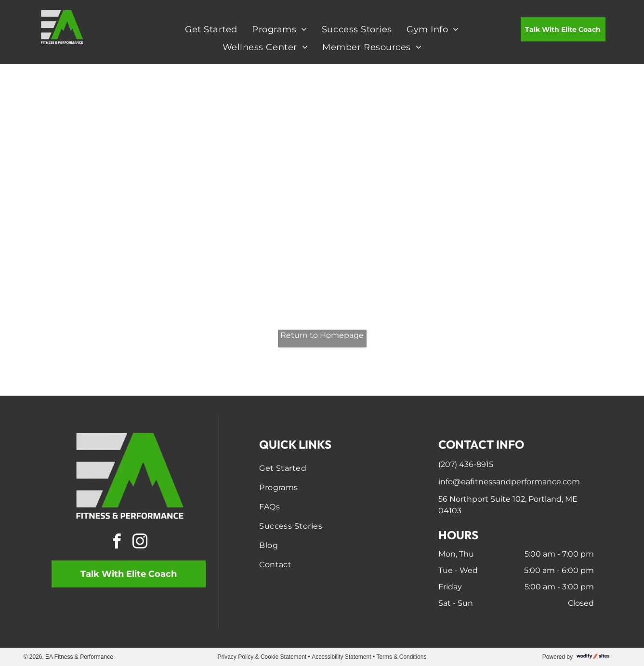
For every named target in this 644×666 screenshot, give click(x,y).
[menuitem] (211, 29)
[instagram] (140, 543)
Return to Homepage (322, 335)
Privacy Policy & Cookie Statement (262, 657)
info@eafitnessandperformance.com (509, 482)
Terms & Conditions (401, 657)
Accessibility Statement (341, 657)
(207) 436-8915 (466, 464)
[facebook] (117, 543)
